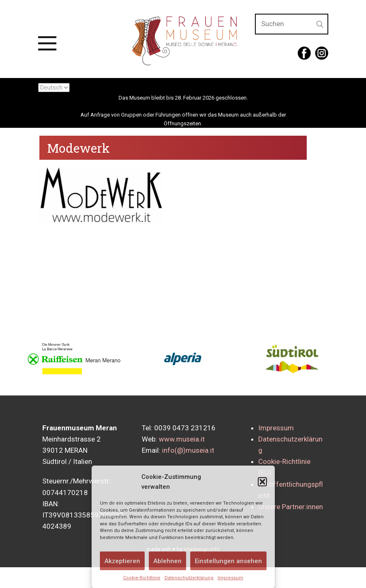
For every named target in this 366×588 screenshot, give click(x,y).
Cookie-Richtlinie (142, 578)
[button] (262, 482)
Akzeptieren (122, 561)
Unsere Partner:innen (291, 507)
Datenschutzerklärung (189, 578)
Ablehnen (167, 561)
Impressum (230, 578)
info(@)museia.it (188, 450)
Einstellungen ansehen (228, 561)
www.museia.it (182, 439)
